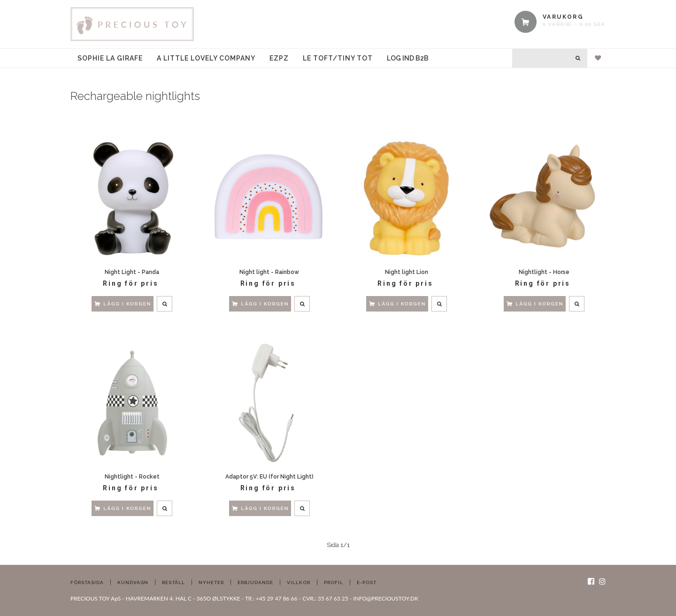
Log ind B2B (408, 58)
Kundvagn (133, 582)
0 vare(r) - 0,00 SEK (574, 24)
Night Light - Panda (132, 272)
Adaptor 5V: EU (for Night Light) (269, 477)
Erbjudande (255, 582)
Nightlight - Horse (544, 272)
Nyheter (211, 582)
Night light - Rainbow (269, 272)
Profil (334, 582)
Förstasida (87, 582)
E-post (367, 582)
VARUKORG (563, 17)
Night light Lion (407, 272)
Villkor (299, 582)
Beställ (173, 582)
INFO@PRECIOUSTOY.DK (386, 598)
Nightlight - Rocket (132, 477)
